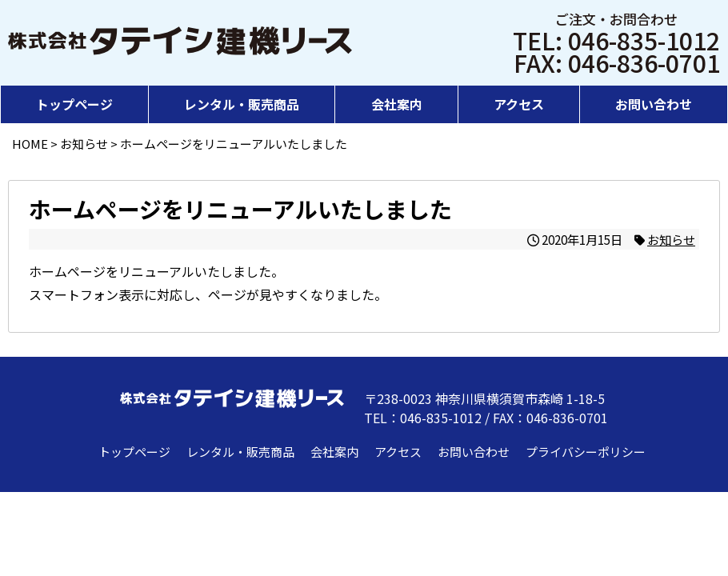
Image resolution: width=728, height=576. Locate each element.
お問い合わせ (654, 104)
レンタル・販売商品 (242, 104)
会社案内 (397, 104)
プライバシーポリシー (586, 452)
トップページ (74, 104)
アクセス (519, 104)
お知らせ (671, 239)
